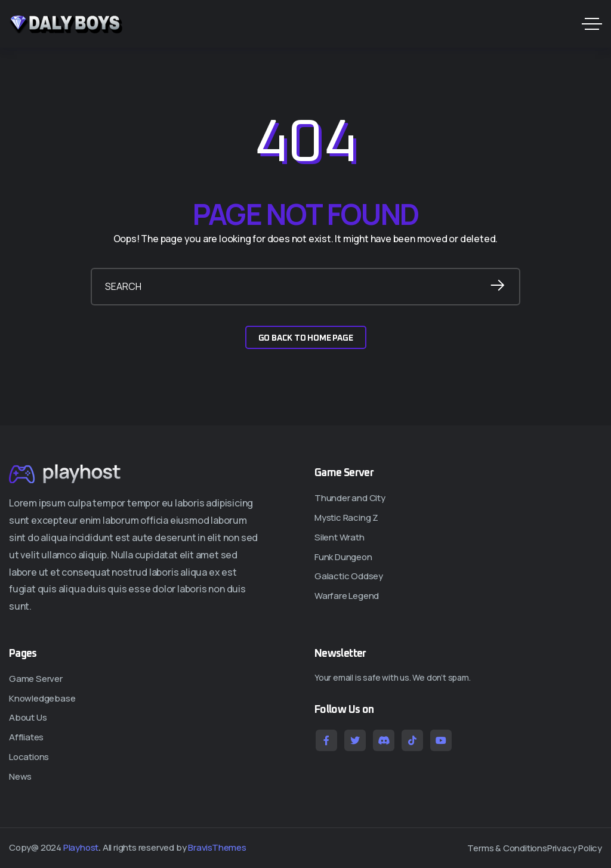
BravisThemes (217, 847)
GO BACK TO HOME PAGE (306, 338)
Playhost (81, 847)
